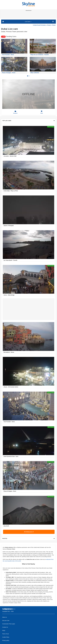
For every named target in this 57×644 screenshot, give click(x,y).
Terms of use (6, 634)
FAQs (4, 630)
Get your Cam (6, 620)
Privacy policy (6, 640)
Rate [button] (42, 112)
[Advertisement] (28, 15)
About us (5, 617)
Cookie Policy (6, 637)
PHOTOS (29, 538)
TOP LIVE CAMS (29, 121)
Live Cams (28, 22)
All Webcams (29, 532)
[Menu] (53, 22)
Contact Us (5, 627)
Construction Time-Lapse (9, 624)
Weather (15, 112)
